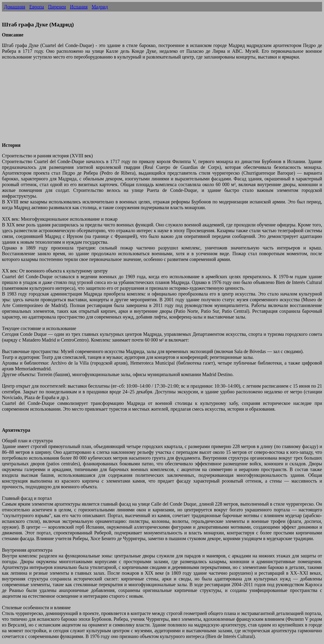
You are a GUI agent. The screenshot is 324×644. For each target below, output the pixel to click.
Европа (37, 7)
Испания (79, 7)
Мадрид (100, 7)
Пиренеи (57, 7)
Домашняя (15, 7)
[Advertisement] (146, 104)
